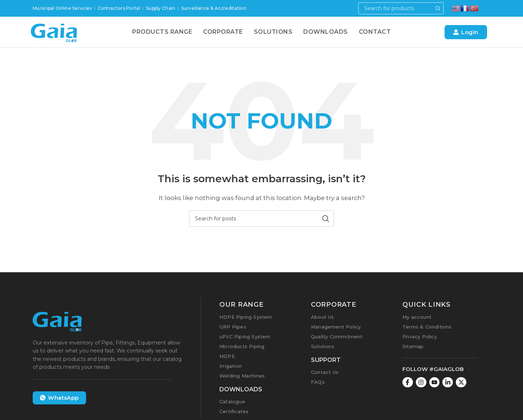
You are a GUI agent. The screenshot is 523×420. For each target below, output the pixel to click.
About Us (323, 317)
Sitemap (413, 346)
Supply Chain (161, 8)
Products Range (162, 32)
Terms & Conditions (427, 327)
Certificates (234, 411)
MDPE (227, 356)
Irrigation (231, 366)
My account (417, 317)
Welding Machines (242, 376)
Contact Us (325, 372)
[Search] (401, 8)
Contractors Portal (119, 8)
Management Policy (336, 327)
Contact (375, 32)
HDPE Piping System (246, 317)
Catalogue (232, 401)
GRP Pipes (233, 327)
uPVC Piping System (245, 337)
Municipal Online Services (62, 8)
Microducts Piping (242, 346)
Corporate (223, 32)
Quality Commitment (337, 337)
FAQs (318, 382)
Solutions (273, 32)
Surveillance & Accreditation (214, 8)
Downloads (326, 32)
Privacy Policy (420, 337)
